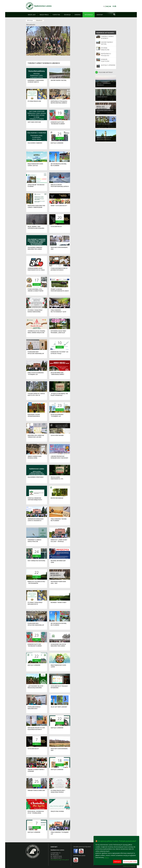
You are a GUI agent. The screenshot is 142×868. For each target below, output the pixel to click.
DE (110, 6)
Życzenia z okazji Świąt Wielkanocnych (35, 606)
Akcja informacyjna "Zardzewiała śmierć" (58, 377)
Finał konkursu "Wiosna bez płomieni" (59, 523)
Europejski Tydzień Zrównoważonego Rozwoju (34, 419)
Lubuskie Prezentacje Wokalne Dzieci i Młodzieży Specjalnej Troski (59, 461)
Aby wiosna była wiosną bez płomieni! (58, 168)
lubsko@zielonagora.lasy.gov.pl (60, 860)
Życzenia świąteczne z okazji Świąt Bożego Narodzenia (58, 795)
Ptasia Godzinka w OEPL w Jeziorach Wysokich (59, 272)
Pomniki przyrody (102, 100)
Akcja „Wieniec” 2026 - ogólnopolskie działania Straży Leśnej (36, 231)
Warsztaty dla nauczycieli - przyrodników (36, 586)
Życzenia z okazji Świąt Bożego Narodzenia (35, 314)
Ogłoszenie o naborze (35, 146)
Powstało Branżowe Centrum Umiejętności (35, 502)
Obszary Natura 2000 (103, 127)
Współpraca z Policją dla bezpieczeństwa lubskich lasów (59, 106)
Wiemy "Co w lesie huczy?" (59, 209)
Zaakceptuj (117, 862)
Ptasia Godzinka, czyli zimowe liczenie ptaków (35, 293)
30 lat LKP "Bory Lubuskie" (59, 710)
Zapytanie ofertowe (34, 125)
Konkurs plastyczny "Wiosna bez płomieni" (58, 126)
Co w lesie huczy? (56, 230)
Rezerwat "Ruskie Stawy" (59, 606)
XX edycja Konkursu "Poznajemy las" (57, 418)
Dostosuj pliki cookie (130, 862)
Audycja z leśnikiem (57, 146)
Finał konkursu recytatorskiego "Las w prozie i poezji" (58, 315)
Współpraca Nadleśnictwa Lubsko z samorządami (36, 210)
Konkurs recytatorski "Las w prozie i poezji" (59, 356)
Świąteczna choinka (57, 815)
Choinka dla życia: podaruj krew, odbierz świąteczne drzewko (36, 336)
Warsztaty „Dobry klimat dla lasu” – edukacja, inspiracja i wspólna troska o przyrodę (59, 545)
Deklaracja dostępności (129, 866)
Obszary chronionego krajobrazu (104, 87)
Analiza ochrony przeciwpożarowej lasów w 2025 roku (60, 190)
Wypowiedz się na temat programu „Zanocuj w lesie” (58, 336)
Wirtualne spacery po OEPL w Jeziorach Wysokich (36, 732)
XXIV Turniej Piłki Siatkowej (36, 564)
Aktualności (39, 20)
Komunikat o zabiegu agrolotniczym (34, 544)
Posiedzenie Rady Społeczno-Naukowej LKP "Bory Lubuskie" (36, 357)
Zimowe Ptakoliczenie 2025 (36, 794)
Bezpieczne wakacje (57, 501)
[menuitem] (32, 15)
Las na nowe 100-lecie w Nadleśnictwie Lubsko (58, 648)
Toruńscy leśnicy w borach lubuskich (44, 63)
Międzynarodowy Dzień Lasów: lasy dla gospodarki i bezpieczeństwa (35, 169)
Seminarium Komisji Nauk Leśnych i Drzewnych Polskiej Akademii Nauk (36, 524)
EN (107, 6)
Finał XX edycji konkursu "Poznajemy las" (36, 377)
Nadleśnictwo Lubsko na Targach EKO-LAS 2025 (36, 439)
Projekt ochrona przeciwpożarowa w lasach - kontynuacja (60, 294)
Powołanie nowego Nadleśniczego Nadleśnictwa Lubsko (35, 712)
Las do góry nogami (57, 439)
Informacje (30, 20)
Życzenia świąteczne (34, 104)
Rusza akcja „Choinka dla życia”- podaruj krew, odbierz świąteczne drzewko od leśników (36, 817)
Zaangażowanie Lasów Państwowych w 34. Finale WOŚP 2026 (36, 273)
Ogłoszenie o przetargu (36, 480)
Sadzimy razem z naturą (58, 83)
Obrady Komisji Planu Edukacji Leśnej (35, 460)
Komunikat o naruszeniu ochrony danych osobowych (36, 85)
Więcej (107, 857)
